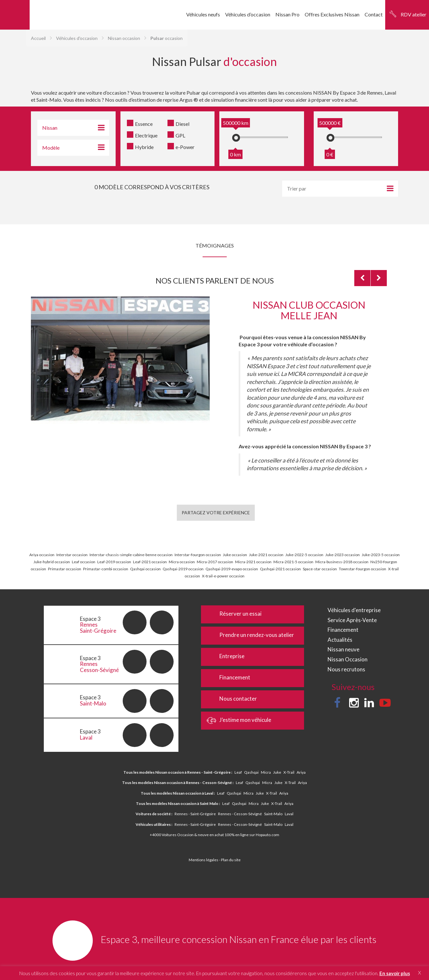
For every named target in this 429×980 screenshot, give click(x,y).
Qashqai (251, 772)
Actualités (340, 640)
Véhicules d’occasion (248, 15)
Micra (266, 772)
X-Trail (289, 772)
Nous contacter (232, 699)
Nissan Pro (287, 15)
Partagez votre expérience (216, 513)
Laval (289, 814)
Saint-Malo (273, 814)
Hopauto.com (267, 835)
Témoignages (215, 245)
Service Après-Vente (352, 620)
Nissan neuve (343, 649)
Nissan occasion (124, 38)
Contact (374, 15)
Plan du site (231, 860)
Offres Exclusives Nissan (332, 15)
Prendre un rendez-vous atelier (251, 636)
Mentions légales (204, 860)
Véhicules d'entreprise (354, 610)
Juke (277, 772)
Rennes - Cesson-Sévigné (240, 814)
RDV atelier (414, 15)
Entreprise (226, 657)
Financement (229, 678)
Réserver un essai (234, 614)
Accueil (38, 38)
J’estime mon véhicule (239, 721)
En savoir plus (395, 973)
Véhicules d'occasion (77, 38)
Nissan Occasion (348, 659)
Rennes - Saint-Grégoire (195, 814)
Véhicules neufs (203, 15)
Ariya (301, 772)
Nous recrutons (346, 669)
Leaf (238, 772)
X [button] (419, 973)
